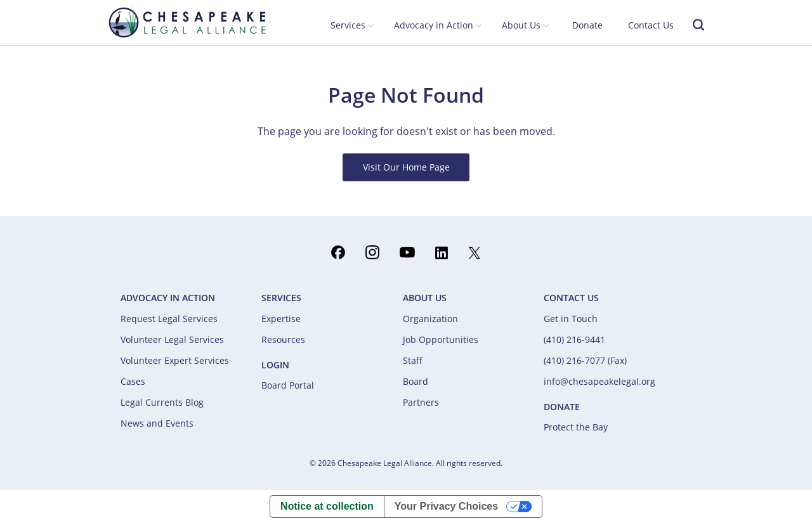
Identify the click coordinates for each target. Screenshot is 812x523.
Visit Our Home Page (406, 167)
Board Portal (288, 385)
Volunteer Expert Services (175, 360)
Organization (430, 319)
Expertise (281, 319)
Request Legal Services (169, 319)
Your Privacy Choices (446, 506)
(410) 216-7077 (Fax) (585, 360)
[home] (187, 21)
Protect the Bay (576, 427)
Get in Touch (571, 319)
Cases (133, 381)
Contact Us (651, 25)
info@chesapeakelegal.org (599, 381)
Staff (413, 360)
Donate (587, 25)
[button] (353, 26)
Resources (283, 339)
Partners (421, 402)
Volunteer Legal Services (172, 339)
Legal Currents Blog (162, 402)
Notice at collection (327, 506)
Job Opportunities (441, 339)
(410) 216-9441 (574, 339)
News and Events (157, 423)
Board (416, 381)
